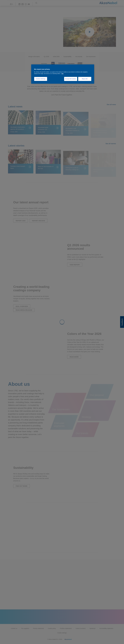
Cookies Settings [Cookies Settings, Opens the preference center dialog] (41, 79)
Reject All (85, 79)
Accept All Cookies (71, 79)
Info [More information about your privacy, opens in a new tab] (62, 74)
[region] (63, 74)
